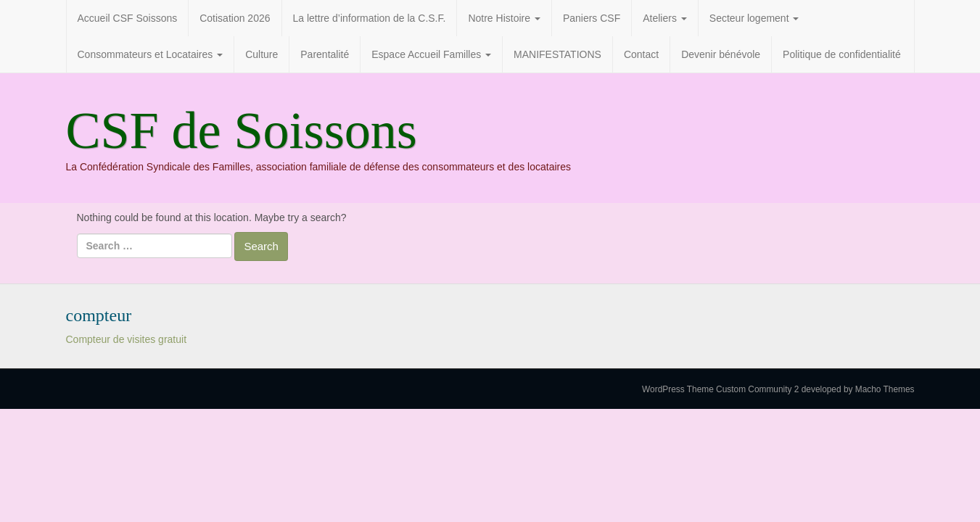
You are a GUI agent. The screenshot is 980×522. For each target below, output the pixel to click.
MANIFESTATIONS (557, 54)
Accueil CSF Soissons (128, 18)
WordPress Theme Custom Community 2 (720, 389)
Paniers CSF (592, 18)
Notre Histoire (504, 18)
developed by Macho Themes (858, 389)
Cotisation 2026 (235, 18)
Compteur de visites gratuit (127, 339)
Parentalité (325, 54)
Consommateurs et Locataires (151, 54)
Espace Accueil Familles (431, 54)
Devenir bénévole (721, 54)
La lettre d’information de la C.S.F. (370, 18)
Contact (641, 54)
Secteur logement (754, 18)
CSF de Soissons (242, 130)
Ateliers (665, 18)
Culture (262, 54)
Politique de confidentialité (842, 54)
